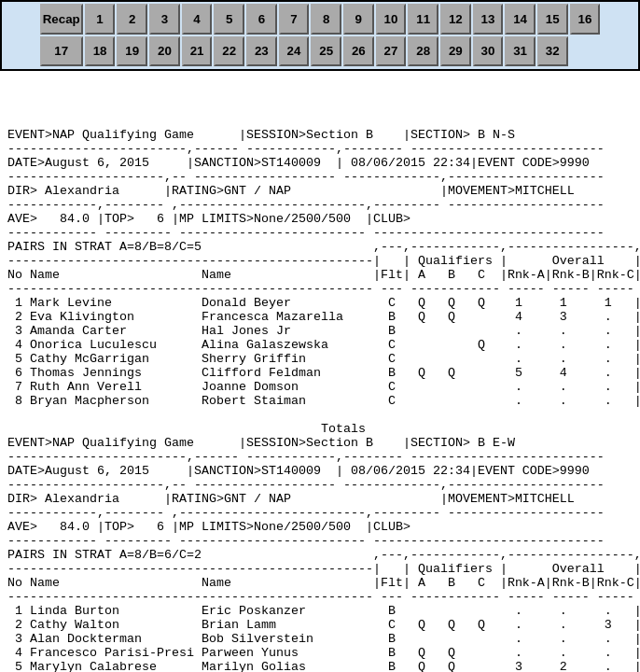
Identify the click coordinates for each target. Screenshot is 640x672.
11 (423, 19)
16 (585, 19)
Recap (62, 19)
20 (165, 51)
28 (423, 51)
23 (262, 51)
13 (488, 19)
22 (229, 51)
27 (391, 51)
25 (326, 51)
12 (456, 19)
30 (488, 51)
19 (132, 51)
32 (553, 51)
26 (359, 51)
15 (553, 19)
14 (520, 19)
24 (294, 51)
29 (456, 51)
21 (197, 51)
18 (100, 51)
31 (520, 51)
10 (391, 19)
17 (61, 51)
